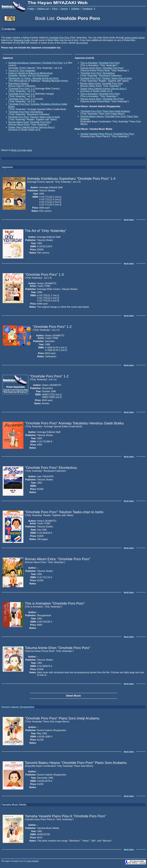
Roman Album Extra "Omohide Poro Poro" (30, 122)
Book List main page (22, 150)
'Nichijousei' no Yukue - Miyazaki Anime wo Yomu (33, 78)
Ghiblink (75, 9)
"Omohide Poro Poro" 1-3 (21, 89)
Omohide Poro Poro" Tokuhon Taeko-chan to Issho (34, 117)
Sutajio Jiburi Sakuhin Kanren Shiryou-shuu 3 (31, 127)
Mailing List (43, 9)
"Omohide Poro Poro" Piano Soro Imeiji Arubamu (105, 111)
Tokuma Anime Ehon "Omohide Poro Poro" (102, 68)
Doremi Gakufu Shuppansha (18, 707)
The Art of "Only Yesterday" (22, 71)
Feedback (88, 9)
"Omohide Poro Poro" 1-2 (21, 94)
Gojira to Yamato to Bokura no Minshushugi (30, 73)
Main (32, 9)
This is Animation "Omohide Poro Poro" (100, 63)
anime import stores (135, 38)
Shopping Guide (22, 40)
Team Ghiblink (33, 861)
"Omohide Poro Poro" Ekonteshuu (26, 112)
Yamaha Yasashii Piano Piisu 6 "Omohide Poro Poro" (107, 134)
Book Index (129, 220)
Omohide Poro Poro (59, 38)
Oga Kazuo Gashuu (18, 83)
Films (55, 9)
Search (64, 9)
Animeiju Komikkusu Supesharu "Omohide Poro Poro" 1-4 (38, 63)
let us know (82, 43)
